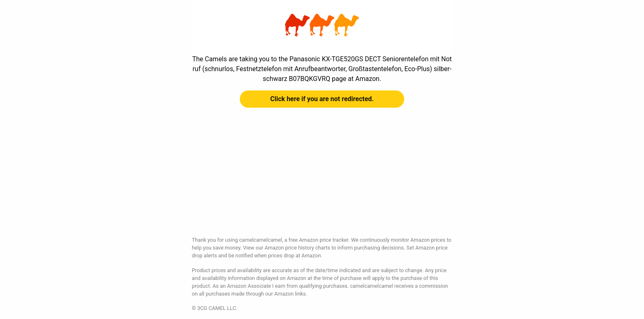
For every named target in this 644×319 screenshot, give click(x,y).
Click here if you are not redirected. (322, 99)
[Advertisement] (322, 178)
